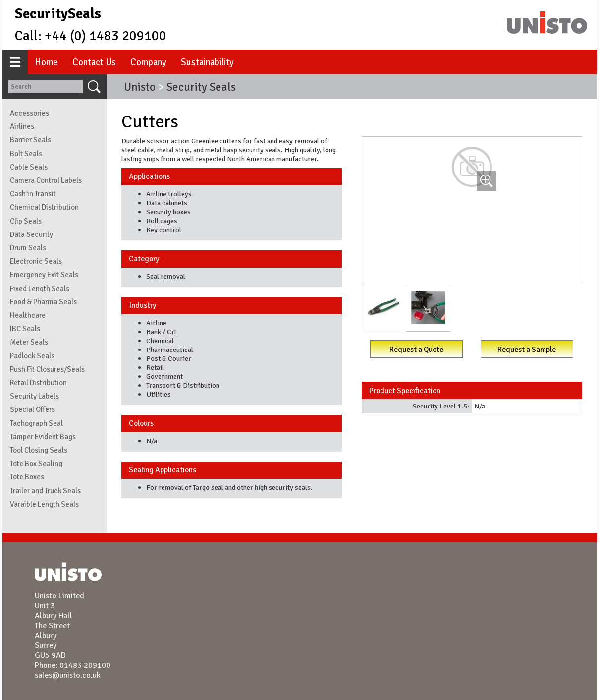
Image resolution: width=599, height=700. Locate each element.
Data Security (31, 234)
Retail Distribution (38, 383)
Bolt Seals (26, 154)
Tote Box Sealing (36, 464)
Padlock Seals (32, 356)
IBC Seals (25, 329)
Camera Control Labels (46, 180)
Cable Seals (29, 167)
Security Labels (34, 396)
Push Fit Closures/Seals (47, 369)
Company (148, 62)
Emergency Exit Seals (44, 275)
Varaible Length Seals (44, 504)
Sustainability (207, 62)
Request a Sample (527, 350)
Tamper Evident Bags (43, 437)
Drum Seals (28, 248)
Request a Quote (416, 350)
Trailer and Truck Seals (45, 491)
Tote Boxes (27, 477)
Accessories (29, 113)
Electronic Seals (36, 261)
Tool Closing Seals (39, 450)
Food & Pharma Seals (43, 302)
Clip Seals (26, 221)
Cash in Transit (33, 194)
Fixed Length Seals (40, 289)
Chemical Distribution (44, 207)
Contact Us (94, 62)
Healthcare (28, 315)
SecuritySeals (58, 14)
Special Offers (32, 409)
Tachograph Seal (36, 423)
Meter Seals (29, 342)
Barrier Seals (30, 140)
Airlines (22, 126)
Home (46, 62)
